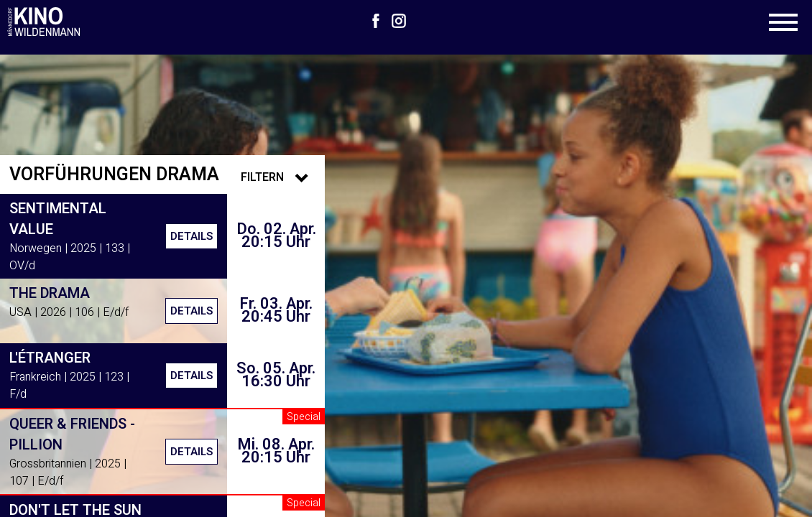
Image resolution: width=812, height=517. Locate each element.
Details (192, 236)
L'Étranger (50, 358)
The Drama (50, 293)
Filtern (278, 177)
